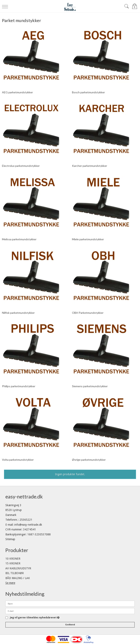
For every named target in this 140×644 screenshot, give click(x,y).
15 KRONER (13, 563)
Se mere (10, 583)
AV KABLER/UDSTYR (18, 568)
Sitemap (10, 539)
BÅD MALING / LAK (18, 578)
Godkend (70, 625)
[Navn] (70, 603)
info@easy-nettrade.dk (28, 525)
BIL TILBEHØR (15, 573)
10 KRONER (13, 559)
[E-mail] (70, 611)
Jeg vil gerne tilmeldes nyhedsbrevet (35, 618)
